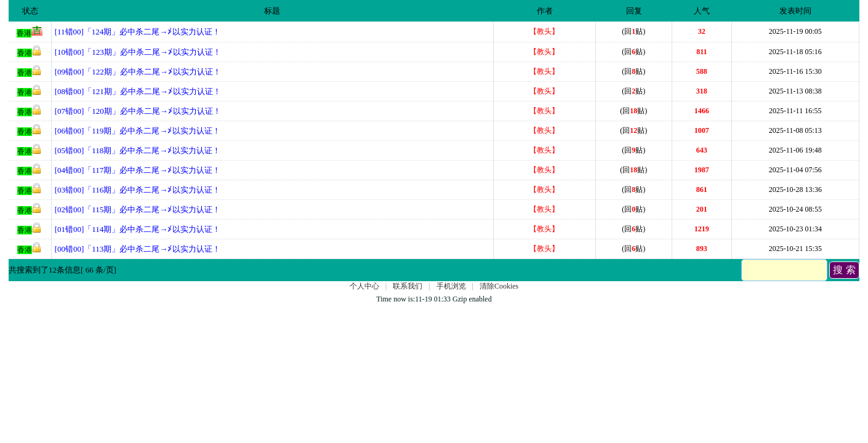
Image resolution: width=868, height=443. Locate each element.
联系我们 (408, 286)
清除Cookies (499, 286)
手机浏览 (451, 286)
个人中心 (364, 286)
